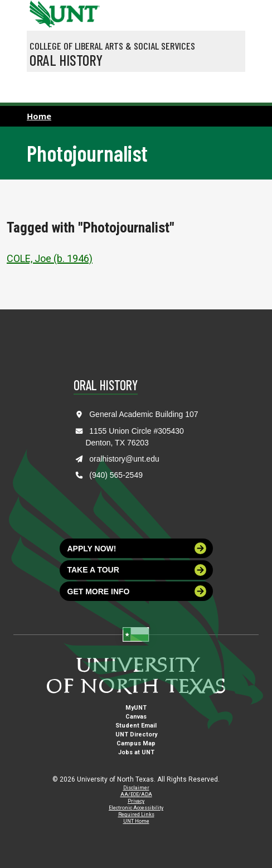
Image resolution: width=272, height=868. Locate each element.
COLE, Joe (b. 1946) (50, 258)
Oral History (66, 60)
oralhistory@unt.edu (124, 459)
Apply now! (137, 548)
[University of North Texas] (41, 13)
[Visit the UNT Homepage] (83, 10)
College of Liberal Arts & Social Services (112, 46)
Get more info (137, 591)
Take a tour (137, 570)
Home (39, 116)
